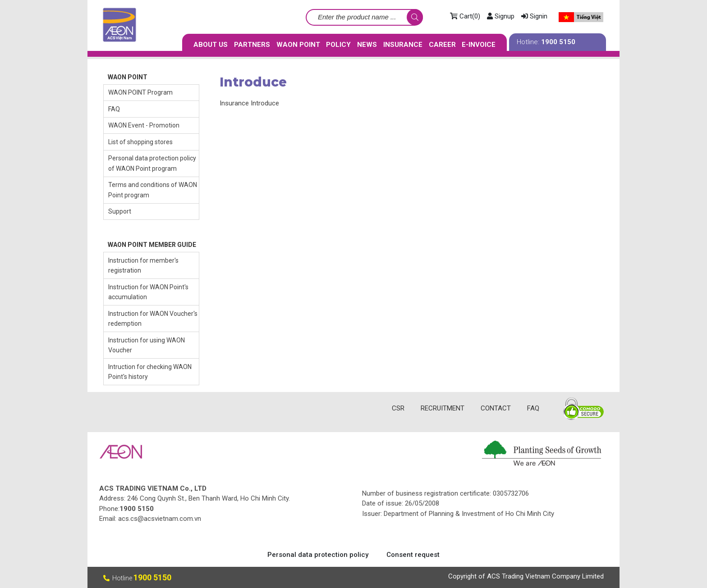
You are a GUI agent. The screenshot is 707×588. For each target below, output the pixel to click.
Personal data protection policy (318, 555)
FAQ (114, 109)
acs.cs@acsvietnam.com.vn (160, 519)
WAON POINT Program (140, 92)
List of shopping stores (140, 142)
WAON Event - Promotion (144, 125)
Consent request (413, 555)
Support (120, 211)
